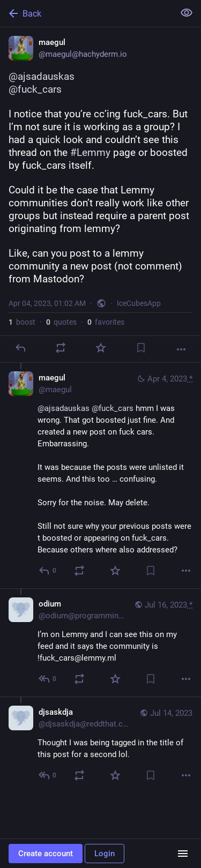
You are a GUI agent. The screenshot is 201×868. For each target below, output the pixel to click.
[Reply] (20, 348)
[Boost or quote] (61, 348)
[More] (181, 349)
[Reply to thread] (48, 571)
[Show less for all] (187, 13)
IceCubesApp (139, 303)
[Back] (86, 13)
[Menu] (183, 854)
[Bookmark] (141, 348)
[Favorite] (101, 348)
